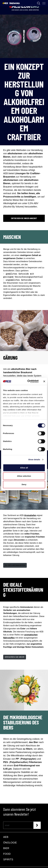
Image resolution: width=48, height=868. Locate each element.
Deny (24, 484)
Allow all (24, 468)
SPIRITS (8, 859)
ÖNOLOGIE (10, 843)
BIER (6, 848)
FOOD (7, 854)
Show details (34, 459)
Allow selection (24, 476)
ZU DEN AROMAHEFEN (15, 565)
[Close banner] (44, 381)
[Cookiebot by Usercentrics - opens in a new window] (29, 381)
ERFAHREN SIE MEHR (15, 657)
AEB (6, 837)
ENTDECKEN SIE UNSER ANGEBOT (24, 218)
